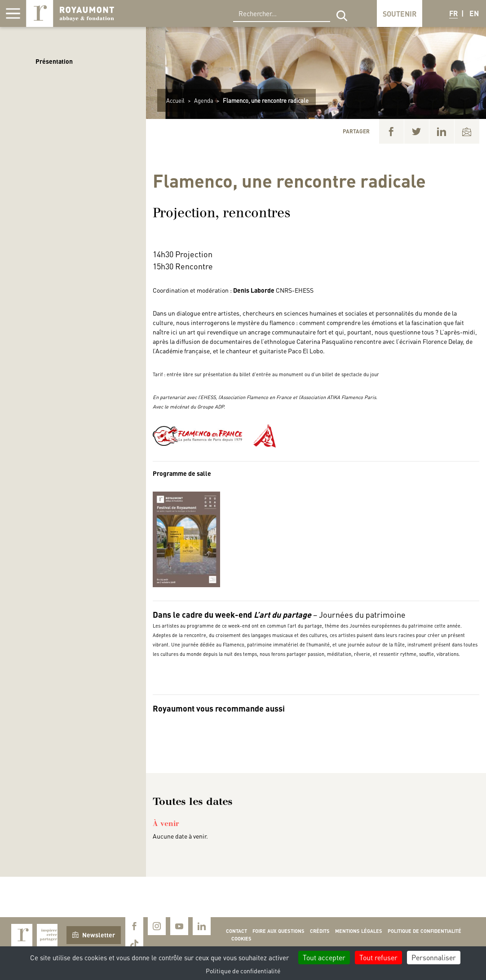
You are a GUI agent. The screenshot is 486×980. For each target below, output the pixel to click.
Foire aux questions (278, 931)
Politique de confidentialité (424, 931)
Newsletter (94, 935)
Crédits (320, 931)
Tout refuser (378, 957)
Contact (236, 931)
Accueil (175, 100)
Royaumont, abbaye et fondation (70, 13)
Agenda (204, 100)
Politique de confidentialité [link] (243, 971)
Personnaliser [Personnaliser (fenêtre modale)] (434, 957)
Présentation (54, 61)
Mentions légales (359, 931)
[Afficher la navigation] (13, 13)
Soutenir (400, 14)
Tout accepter (324, 957)
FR (453, 13)
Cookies (241, 939)
